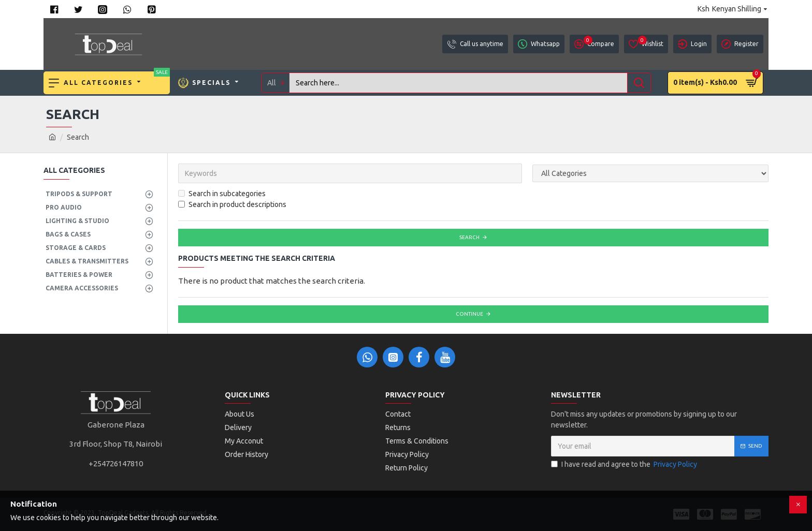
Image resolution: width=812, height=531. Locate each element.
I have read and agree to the (625, 464)
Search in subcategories (222, 194)
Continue (469, 314)
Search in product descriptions (232, 204)
